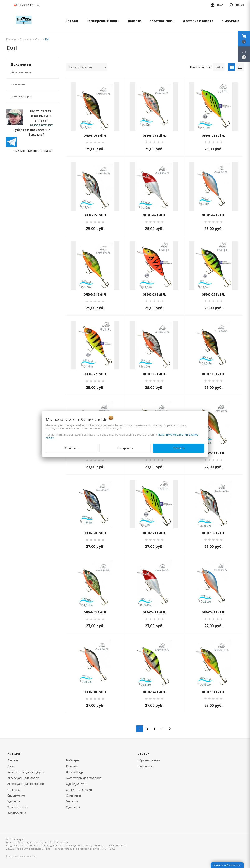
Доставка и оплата (198, 21)
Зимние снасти (18, 807)
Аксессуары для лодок (23, 778)
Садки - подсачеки (79, 790)
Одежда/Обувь (77, 784)
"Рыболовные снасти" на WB (33, 151)
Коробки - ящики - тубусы (26, 772)
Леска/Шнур (74, 772)
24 (220, 67)
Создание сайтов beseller (227, 865)
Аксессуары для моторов (84, 778)
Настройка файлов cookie (21, 856)
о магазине (231, 21)
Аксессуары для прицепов (26, 784)
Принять (179, 448)
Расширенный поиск (103, 21)
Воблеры (72, 760)
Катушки (72, 766)
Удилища (14, 801)
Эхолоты (72, 801)
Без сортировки (88, 67)
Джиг (11, 766)
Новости (135, 21)
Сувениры (73, 807)
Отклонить (71, 448)
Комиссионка (17, 813)
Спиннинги (73, 795)
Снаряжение (16, 795)
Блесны (13, 760)
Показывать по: (201, 67)
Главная (11, 39)
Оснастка (14, 790)
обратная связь (162, 21)
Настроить (125, 448)
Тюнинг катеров (21, 96)
